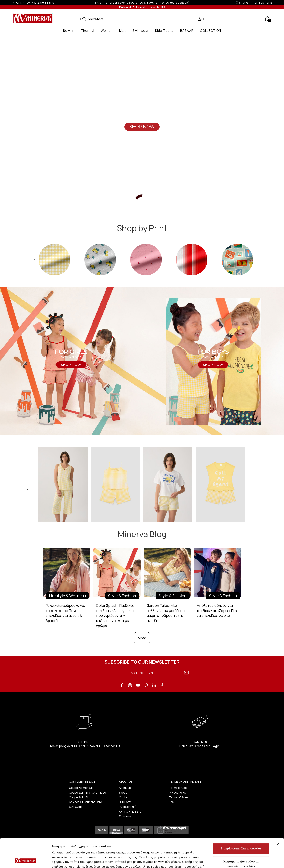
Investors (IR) (128, 807)
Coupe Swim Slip (80, 797)
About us (125, 788)
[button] (84, 19)
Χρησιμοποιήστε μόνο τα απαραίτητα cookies (241, 837)
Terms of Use (178, 788)
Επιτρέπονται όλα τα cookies (241, 821)
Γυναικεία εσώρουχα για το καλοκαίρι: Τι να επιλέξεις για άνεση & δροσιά (65, 613)
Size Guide (76, 807)
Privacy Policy (178, 792)
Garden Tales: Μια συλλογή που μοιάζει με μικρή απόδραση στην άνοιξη (166, 613)
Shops (123, 792)
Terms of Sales (179, 797)
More (142, 638)
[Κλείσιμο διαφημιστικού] (278, 817)
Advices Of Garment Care (85, 802)
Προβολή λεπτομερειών (234, 860)
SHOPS (244, 3)
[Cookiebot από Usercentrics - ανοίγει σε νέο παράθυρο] (26, 860)
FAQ (172, 802)
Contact (124, 797)
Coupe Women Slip (81, 788)
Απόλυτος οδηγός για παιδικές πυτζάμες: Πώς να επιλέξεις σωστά (218, 610)
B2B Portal (126, 802)
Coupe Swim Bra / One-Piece (87, 792)
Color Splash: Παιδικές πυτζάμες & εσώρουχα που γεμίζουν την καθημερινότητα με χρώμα (115, 616)
